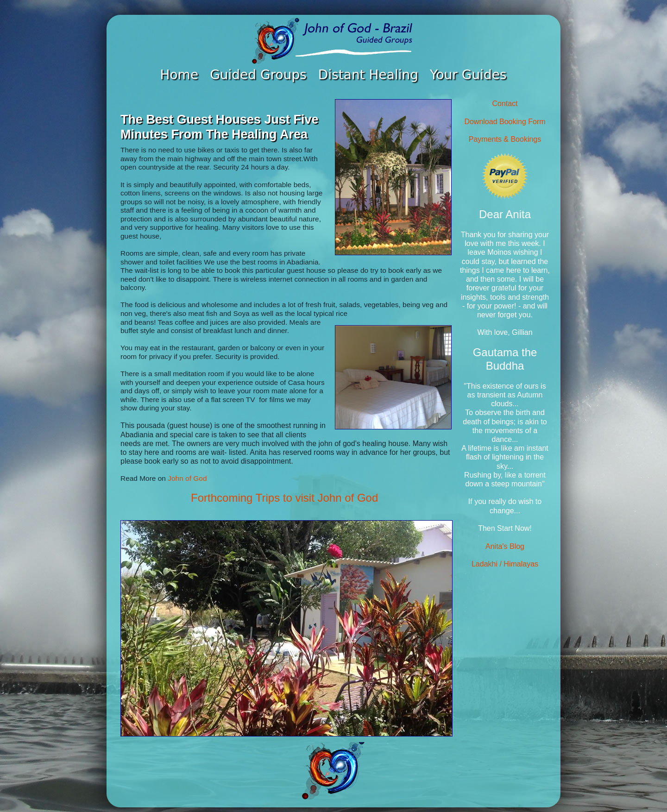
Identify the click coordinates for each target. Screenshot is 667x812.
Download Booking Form (505, 122)
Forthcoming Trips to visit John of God (284, 498)
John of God (187, 478)
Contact (505, 104)
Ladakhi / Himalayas (505, 564)
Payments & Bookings (505, 139)
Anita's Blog (505, 546)
